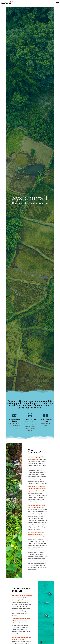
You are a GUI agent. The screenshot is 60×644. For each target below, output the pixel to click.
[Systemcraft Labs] (30, 415)
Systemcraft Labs (30, 419)
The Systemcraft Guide (46, 420)
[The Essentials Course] (14, 415)
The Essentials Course (14, 420)
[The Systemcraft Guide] (46, 415)
